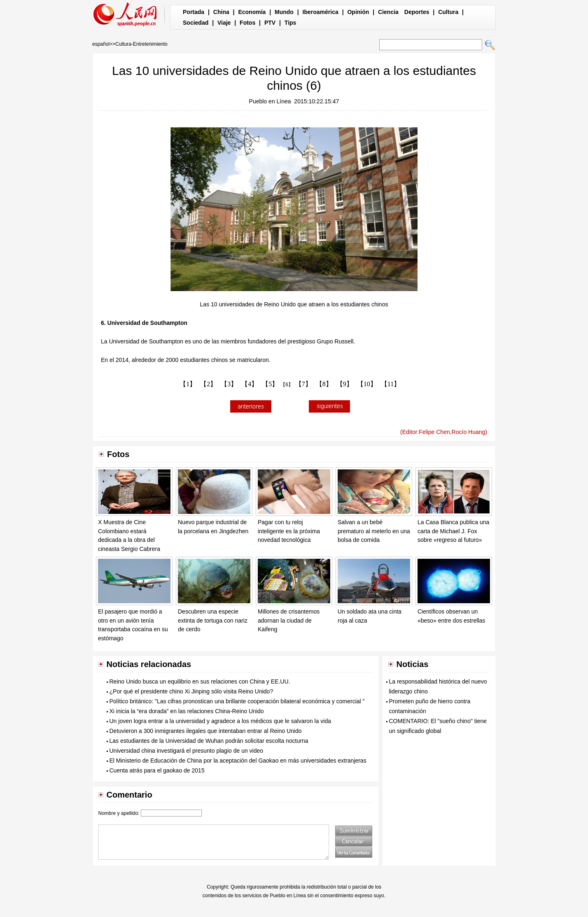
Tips (290, 23)
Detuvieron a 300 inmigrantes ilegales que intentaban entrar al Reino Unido (206, 731)
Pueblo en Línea (270, 101)
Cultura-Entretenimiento (141, 44)
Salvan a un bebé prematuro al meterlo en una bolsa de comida (374, 531)
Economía (252, 12)
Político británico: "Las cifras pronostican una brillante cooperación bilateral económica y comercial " (237, 701)
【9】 (345, 384)
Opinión (358, 12)
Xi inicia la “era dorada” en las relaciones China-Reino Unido (187, 711)
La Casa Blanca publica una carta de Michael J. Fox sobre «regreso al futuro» (453, 531)
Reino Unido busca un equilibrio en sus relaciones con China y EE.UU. (200, 681)
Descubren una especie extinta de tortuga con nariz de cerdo (213, 620)
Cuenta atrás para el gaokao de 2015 (157, 770)
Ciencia (388, 12)
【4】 (250, 384)
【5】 (270, 384)
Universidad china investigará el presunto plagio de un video (187, 751)
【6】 (287, 385)
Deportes (417, 12)
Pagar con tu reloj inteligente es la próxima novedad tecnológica (289, 531)
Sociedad (196, 23)
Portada (194, 12)
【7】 (303, 384)
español (101, 44)
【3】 (229, 384)
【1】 (188, 384)
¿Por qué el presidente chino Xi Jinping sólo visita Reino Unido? (191, 691)
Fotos (247, 23)
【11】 (391, 384)
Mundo (284, 12)
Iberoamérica (321, 12)
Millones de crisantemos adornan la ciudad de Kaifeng (289, 620)
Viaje (224, 23)
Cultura (448, 12)
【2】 (208, 384)
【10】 (367, 384)
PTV (270, 23)
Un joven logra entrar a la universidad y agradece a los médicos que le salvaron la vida (220, 721)
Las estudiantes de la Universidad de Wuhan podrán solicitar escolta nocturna (209, 741)
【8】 (324, 384)
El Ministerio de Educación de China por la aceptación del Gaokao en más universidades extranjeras (238, 761)
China (221, 12)
